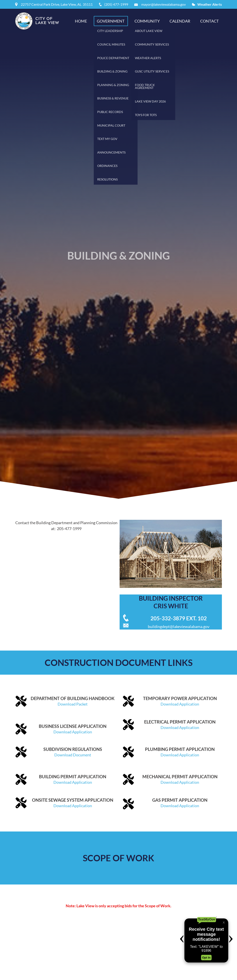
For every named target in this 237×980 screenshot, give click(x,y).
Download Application (180, 704)
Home (81, 21)
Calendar (180, 21)
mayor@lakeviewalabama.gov (164, 4)
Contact (210, 21)
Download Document (73, 755)
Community (147, 21)
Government (111, 21)
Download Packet (73, 704)
